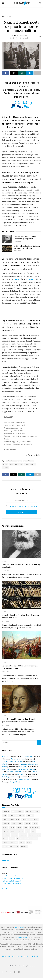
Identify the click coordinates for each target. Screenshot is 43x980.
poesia (5, 464)
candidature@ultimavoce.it (12, 883)
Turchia (6, 467)
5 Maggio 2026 (18, 241)
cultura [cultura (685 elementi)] (5, 819)
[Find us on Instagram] (11, 972)
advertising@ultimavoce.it (12, 881)
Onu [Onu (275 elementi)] (33, 831)
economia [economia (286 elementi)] (6, 823)
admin (14, 36)
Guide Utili (35, 956)
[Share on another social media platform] (38, 73)
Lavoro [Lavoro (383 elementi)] (19, 827)
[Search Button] (40, 3)
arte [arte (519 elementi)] (13, 811)
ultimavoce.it (19, 927)
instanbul (18, 461)
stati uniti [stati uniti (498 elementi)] (14, 843)
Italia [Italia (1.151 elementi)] (12, 827)
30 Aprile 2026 (18, 251)
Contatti (11, 956)
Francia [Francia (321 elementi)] (27, 823)
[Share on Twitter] (14, 73)
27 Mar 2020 (23, 36)
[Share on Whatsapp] (22, 73)
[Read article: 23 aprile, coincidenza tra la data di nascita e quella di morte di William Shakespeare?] (21, 699)
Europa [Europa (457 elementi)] (14, 823)
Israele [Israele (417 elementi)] (5, 827)
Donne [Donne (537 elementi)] (35, 819)
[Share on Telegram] (30, 73)
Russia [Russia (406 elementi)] (5, 839)
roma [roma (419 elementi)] (38, 835)
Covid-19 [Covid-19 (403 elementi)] (30, 815)
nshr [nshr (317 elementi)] (28, 831)
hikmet (9, 461)
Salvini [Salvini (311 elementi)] (19, 839)
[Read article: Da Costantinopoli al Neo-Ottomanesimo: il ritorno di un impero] (21, 645)
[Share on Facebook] (6, 73)
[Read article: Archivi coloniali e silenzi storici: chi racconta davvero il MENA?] (7, 249)
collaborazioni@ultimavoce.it (13, 878)
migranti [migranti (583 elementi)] (6, 831)
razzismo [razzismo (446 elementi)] (23, 835)
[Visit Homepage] (21, 3)
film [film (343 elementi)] (21, 823)
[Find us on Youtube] (19, 972)
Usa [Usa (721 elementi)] (17, 847)
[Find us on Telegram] (15, 972)
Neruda (31, 279)
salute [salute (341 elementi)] (12, 839)
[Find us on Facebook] (3, 972)
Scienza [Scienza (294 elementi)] (27, 839)
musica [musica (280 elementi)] (21, 831)
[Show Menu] (3, 3)
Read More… (6, 889)
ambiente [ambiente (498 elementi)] (6, 811)
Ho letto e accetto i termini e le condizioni (22, 506)
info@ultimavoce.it (9, 876)
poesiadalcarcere (16, 464)
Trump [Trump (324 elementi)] (29, 843)
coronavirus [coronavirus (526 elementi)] (20, 815)
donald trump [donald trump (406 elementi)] (26, 819)
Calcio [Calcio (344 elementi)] (37, 811)
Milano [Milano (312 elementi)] (13, 831)
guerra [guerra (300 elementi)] (35, 823)
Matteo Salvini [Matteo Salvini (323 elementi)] (34, 827)
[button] (4, 912)
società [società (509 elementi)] (5, 843)
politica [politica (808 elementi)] (14, 835)
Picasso (17, 279)
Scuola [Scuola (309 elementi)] (35, 839)
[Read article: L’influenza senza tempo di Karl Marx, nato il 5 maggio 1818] (7, 239)
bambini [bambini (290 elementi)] (29, 811)
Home (3, 17)
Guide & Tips (7, 860)
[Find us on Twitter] (7, 972)
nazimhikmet (29, 461)
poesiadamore (30, 464)
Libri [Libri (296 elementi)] (25, 827)
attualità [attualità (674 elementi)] (20, 811)
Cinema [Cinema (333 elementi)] (11, 815)
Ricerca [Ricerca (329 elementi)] (31, 835)
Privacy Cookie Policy (23, 956)
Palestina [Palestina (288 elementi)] (6, 835)
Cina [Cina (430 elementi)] (4, 815)
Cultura (9, 17)
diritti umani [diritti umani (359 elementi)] (15, 819)
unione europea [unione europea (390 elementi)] (8, 847)
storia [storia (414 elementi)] (22, 843)
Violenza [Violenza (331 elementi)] (24, 847)
